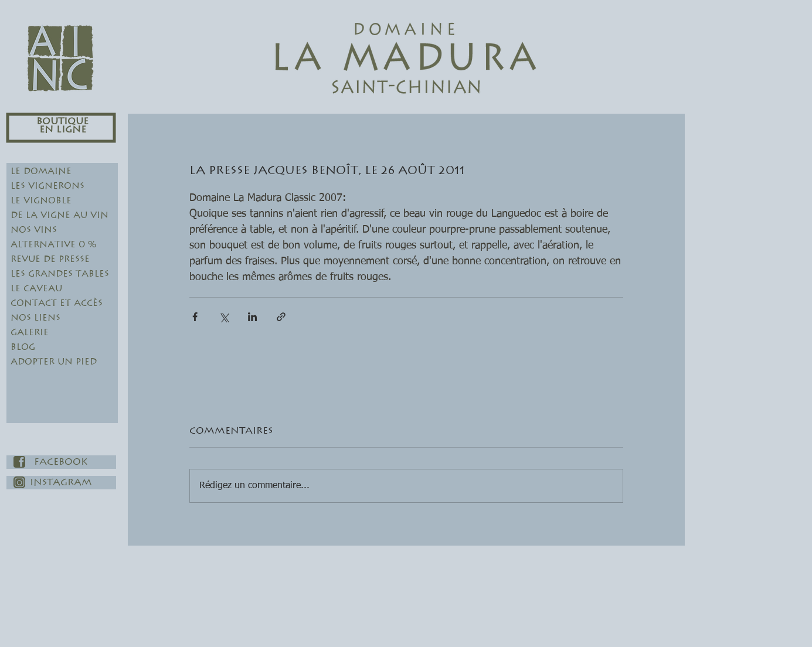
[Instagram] (61, 483)
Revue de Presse (50, 259)
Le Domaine (41, 171)
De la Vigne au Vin (60, 215)
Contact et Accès (57, 303)
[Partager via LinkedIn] (252, 317)
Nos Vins (34, 230)
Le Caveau (36, 289)
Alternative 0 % (53, 245)
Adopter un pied (54, 362)
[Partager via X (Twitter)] (224, 317)
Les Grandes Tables (60, 274)
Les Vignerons (47, 186)
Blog (23, 347)
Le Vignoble (41, 201)
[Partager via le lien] (281, 317)
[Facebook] (61, 462)
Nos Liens (35, 318)
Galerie (30, 333)
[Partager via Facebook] (195, 317)
